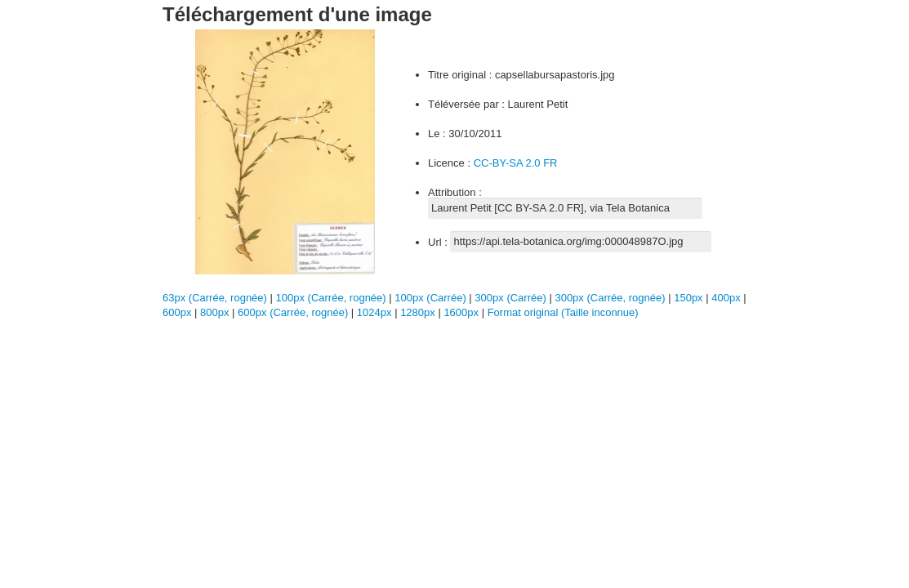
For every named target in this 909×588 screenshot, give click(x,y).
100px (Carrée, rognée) (331, 298)
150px (690, 298)
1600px (462, 312)
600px (178, 312)
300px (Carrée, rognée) (610, 298)
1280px (419, 312)
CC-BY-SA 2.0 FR (516, 163)
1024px (376, 312)
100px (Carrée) (430, 298)
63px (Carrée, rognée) (215, 298)
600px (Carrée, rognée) (293, 312)
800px (216, 312)
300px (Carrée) (510, 298)
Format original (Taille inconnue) (563, 312)
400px (727, 298)
